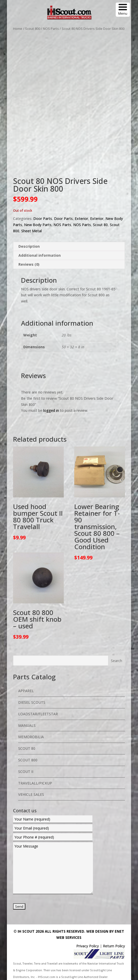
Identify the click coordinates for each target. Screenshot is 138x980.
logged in (51, 410)
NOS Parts (51, 29)
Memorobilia (31, 737)
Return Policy (114, 946)
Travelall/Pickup (35, 783)
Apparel (26, 691)
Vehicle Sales (31, 794)
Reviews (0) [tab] (29, 264)
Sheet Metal (31, 231)
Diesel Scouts (32, 702)
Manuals (27, 725)
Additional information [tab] (40, 255)
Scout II (26, 772)
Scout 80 (100, 225)
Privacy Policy (88, 946)
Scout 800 (33, 29)
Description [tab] (29, 246)
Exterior (81, 219)
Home (18, 29)
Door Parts (43, 219)
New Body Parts (38, 225)
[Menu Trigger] (123, 10)
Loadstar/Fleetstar (38, 714)
